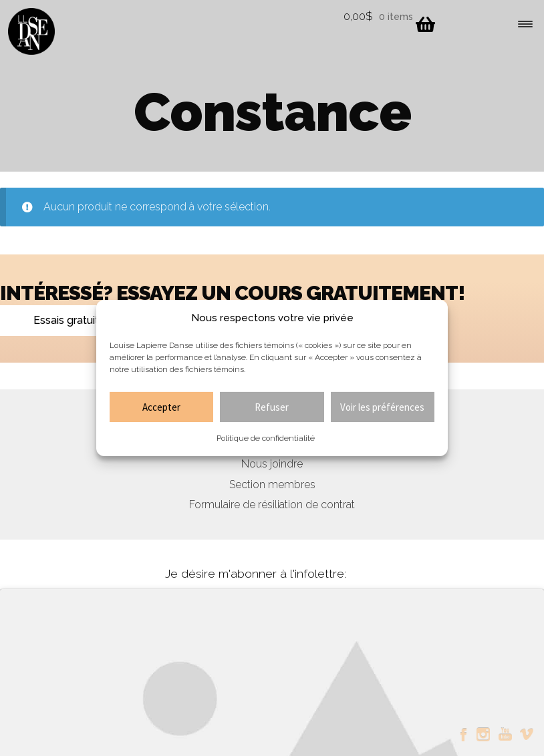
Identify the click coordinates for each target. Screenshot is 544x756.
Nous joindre (272, 464)
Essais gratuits (69, 320)
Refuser (272, 407)
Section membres (272, 485)
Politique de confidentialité (266, 438)
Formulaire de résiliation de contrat (272, 505)
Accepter (161, 407)
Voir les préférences (382, 407)
